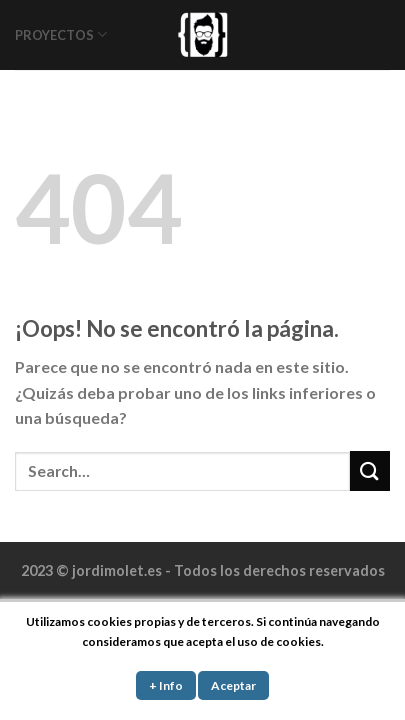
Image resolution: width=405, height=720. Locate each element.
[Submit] (370, 470)
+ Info (166, 685)
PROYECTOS (61, 34)
